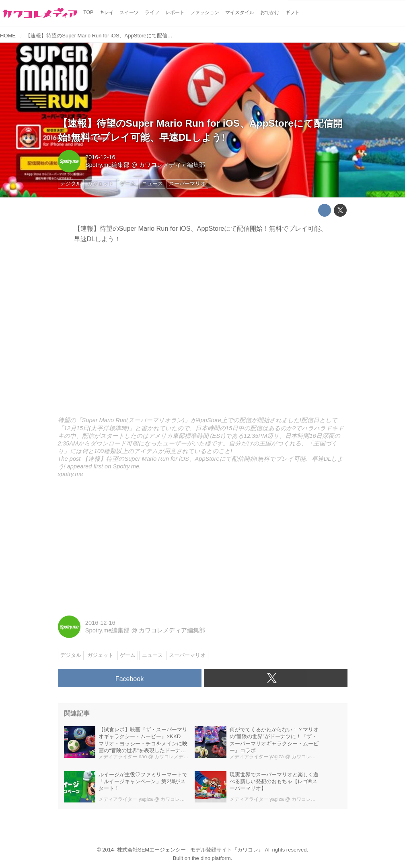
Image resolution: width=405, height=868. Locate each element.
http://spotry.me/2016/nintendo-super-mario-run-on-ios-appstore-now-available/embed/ (203, 332)
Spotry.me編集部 (108, 165)
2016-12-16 (100, 157)
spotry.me (71, 474)
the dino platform (211, 858)
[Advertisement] (203, 547)
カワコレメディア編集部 (172, 165)
